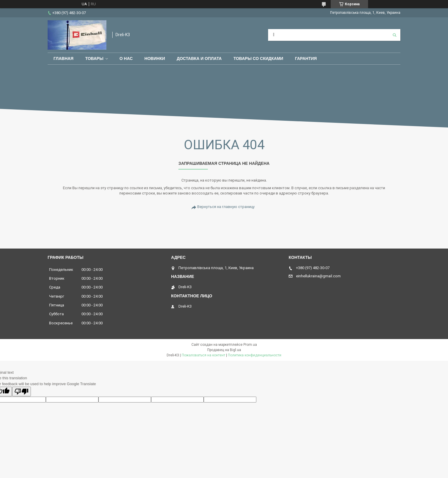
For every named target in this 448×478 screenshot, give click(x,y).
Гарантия (306, 58)
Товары (94, 58)
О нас (126, 58)
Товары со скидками (258, 58)
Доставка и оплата (199, 58)
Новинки (155, 58)
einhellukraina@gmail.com (318, 276)
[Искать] (394, 35)
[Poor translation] (21, 391)
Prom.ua (250, 345)
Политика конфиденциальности (255, 355)
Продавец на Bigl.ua (224, 350)
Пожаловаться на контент (203, 355)
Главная (63, 58)
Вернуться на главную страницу (226, 207)
